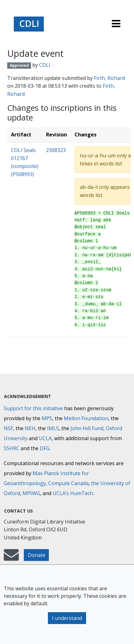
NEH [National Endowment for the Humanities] (30, 428)
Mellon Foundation (86, 418)
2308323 (56, 150)
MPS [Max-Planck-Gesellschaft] (47, 418)
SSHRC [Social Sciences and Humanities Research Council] (12, 448)
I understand (67, 618)
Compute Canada (68, 483)
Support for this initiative (33, 408)
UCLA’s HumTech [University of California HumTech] (73, 493)
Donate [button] (37, 555)
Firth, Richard (109, 78)
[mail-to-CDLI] (11, 558)
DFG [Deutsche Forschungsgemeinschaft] (45, 448)
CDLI (45, 65)
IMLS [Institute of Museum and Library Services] (53, 428)
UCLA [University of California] (45, 438)
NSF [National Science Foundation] (8, 428)
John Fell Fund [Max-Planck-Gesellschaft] (87, 428)
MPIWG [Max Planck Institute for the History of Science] (31, 493)
